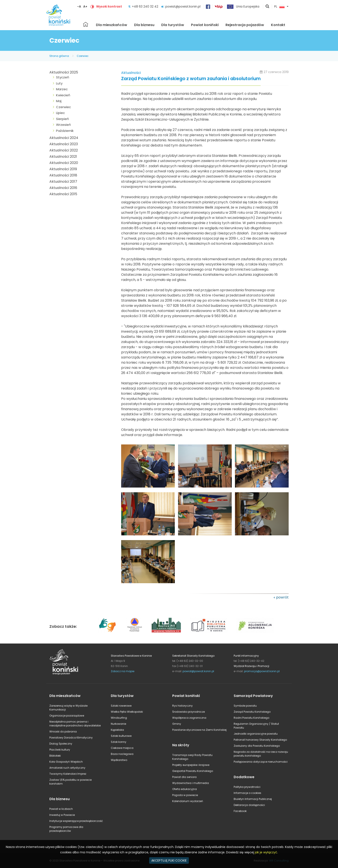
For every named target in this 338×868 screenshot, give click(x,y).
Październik (65, 131)
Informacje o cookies (247, 793)
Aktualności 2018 (63, 175)
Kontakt (278, 25)
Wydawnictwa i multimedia (191, 783)
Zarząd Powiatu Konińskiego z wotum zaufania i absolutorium (191, 79)
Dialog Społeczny (61, 744)
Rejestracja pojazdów (245, 25)
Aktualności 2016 (63, 188)
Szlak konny (119, 742)
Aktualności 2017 (63, 182)
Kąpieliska (117, 730)
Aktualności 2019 (63, 169)
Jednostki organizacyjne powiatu (256, 734)
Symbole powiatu (245, 706)
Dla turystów (173, 25)
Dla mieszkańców (112, 25)
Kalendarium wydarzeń (188, 801)
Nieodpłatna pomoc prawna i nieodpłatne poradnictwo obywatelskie (75, 724)
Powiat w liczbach (61, 809)
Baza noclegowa (122, 754)
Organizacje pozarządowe (67, 716)
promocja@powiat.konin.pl (262, 671)
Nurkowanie (118, 724)
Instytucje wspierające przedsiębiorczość (76, 821)
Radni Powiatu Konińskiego (251, 718)
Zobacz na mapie (123, 671)
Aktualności (131, 73)
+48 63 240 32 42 (146, 6)
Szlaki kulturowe (121, 736)
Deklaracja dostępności (249, 805)
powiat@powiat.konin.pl (183, 6)
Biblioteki (55, 756)
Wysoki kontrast (109, 6)
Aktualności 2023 (64, 144)
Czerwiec (83, 56)
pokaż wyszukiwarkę (268, 7)
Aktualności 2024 (64, 138)
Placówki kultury (60, 750)
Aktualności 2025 (64, 72)
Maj (59, 101)
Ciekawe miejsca (122, 748)
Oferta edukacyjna (185, 789)
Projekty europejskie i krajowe (191, 765)
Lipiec (60, 113)
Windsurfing (119, 718)
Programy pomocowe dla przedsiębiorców (66, 829)
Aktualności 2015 (63, 194)
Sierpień (63, 119)
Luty (59, 83)
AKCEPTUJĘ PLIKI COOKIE (169, 860)
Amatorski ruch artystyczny (67, 768)
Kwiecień (63, 95)
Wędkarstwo (119, 760)
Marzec (62, 89)
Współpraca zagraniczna (189, 718)
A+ (85, 6)
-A (79, 6)
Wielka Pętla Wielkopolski (127, 712)
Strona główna (86, 24)
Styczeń (63, 77)
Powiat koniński (205, 25)
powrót (282, 597)
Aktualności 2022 (64, 150)
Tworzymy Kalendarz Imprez (68, 774)
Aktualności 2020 (64, 163)
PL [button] (279, 7)
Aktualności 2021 (63, 157)
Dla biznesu (144, 25)
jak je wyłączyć (266, 852)
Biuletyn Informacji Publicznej (253, 799)
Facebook (240, 811)
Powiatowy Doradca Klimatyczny (71, 738)
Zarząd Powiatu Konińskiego (252, 712)
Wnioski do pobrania (63, 732)
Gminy (177, 724)
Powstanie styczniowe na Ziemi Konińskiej (199, 730)
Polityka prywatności (247, 787)
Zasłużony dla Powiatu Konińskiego (257, 746)
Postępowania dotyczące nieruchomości (261, 762)
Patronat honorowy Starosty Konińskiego (260, 740)
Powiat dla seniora (184, 777)
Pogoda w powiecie (185, 795)
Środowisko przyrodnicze (189, 712)
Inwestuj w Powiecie (62, 815)
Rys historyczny (182, 706)
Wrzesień (63, 125)
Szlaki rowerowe (121, 706)
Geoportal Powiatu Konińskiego (193, 771)
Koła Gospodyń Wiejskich (66, 762)
